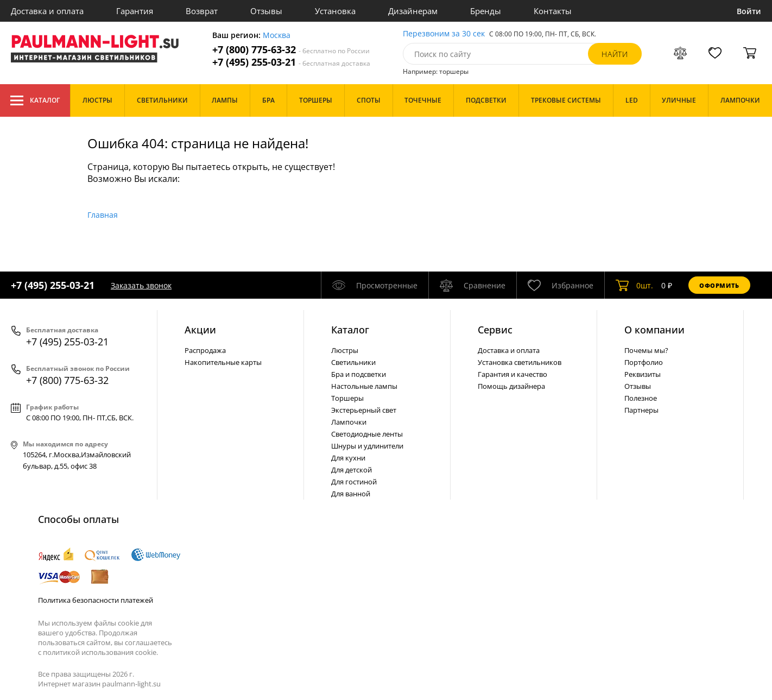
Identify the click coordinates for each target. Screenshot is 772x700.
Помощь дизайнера (511, 386)
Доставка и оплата (47, 11)
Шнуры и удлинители (367, 446)
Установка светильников (520, 362)
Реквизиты (643, 374)
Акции (200, 330)
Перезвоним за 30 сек (444, 34)
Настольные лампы (364, 386)
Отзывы (266, 11)
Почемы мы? (646, 350)
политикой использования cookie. (100, 652)
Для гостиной (354, 482)
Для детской (352, 470)
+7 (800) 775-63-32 (291, 50)
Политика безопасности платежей (96, 600)
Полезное (641, 398)
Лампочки (349, 422)
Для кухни (348, 458)
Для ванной (351, 494)
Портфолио (644, 362)
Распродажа (205, 350)
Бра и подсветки (359, 374)
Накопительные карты (223, 362)
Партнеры (641, 410)
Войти (749, 11)
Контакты (553, 11)
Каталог (35, 100)
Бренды (486, 11)
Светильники (353, 362)
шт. (634, 285)
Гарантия (135, 11)
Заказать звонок (141, 285)
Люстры (345, 350)
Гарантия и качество (512, 374)
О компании (654, 330)
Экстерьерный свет (364, 410)
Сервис (495, 330)
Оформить (719, 285)
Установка (335, 11)
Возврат (202, 11)
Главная (103, 215)
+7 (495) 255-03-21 (291, 62)
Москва (277, 36)
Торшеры (347, 398)
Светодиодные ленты (367, 434)
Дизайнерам (413, 11)
